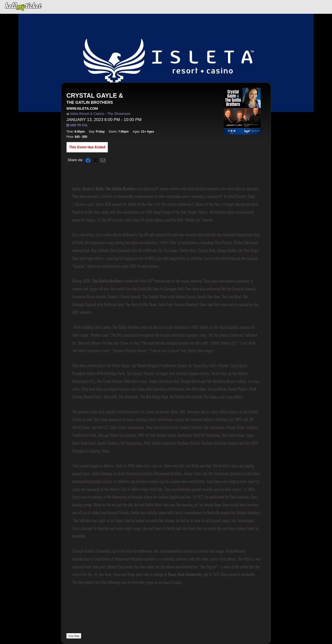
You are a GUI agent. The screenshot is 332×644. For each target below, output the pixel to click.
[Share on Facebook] (88, 160)
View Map (74, 636)
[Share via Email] (103, 160)
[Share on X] (95, 160)
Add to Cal (77, 125)
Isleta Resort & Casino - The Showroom (100, 114)
